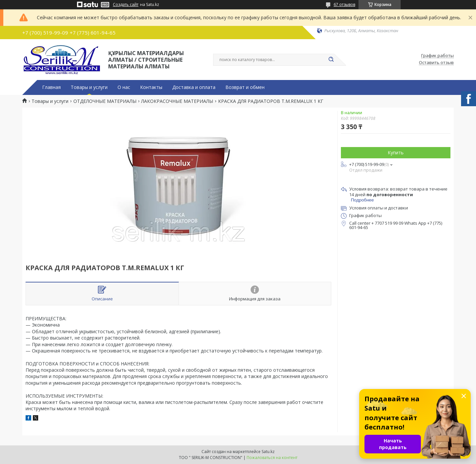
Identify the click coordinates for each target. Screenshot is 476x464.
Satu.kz (268, 452)
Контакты (151, 87)
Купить (396, 153)
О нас (124, 87)
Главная (51, 87)
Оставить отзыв (436, 63)
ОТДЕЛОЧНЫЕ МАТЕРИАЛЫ (105, 101)
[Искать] (331, 60)
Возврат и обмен (245, 87)
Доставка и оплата (194, 87)
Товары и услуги (89, 87)
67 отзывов (344, 4)
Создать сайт (126, 5)
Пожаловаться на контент (272, 458)
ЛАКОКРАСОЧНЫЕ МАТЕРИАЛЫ (177, 101)
